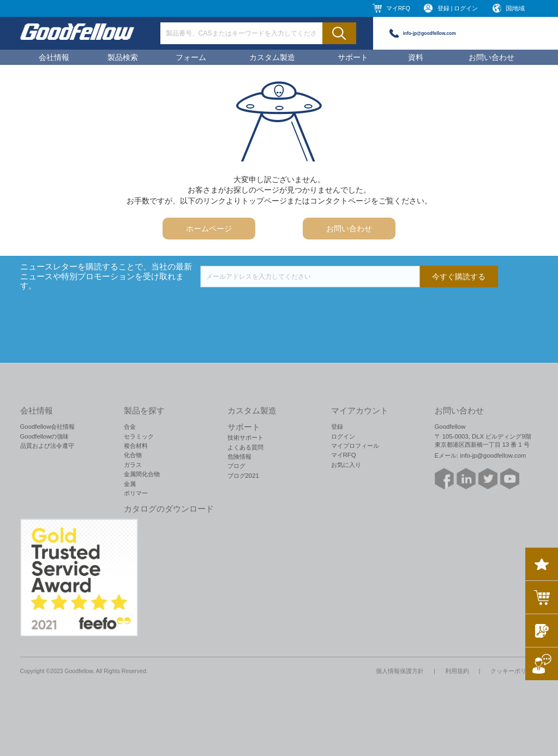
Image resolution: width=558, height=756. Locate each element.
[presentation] (283, 309)
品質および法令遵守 (47, 446)
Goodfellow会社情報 (48, 427)
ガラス (133, 465)
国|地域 (515, 8)
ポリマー (136, 493)
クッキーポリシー (514, 671)
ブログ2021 (243, 476)
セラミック (139, 436)
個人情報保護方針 (400, 671)
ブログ (236, 466)
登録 (337, 427)
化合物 (133, 455)
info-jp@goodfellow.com (430, 33)
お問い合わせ (491, 57)
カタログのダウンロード (169, 509)
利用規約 (457, 671)
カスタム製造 (272, 57)
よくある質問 (245, 447)
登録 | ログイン (458, 8)
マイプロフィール (355, 446)
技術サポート (245, 437)
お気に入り (346, 465)
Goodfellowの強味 (45, 436)
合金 (130, 427)
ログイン (343, 436)
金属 (130, 484)
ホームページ (209, 229)
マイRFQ (398, 8)
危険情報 (239, 457)
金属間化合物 (142, 474)
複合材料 (136, 446)
